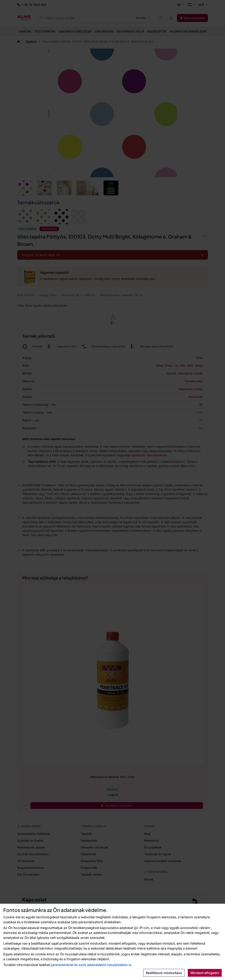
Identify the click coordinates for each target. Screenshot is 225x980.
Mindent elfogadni (205, 973)
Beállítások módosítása (164, 973)
